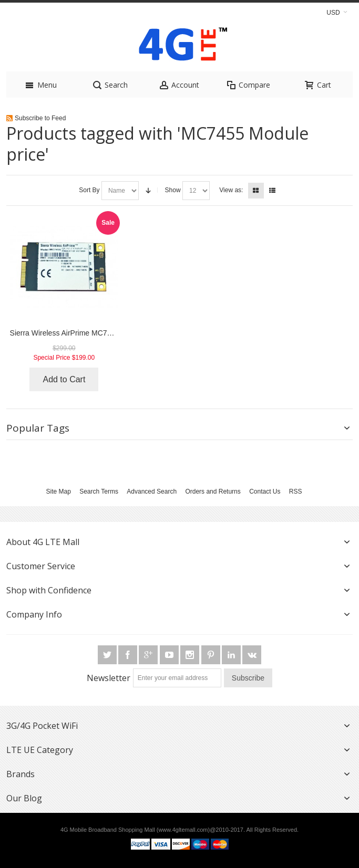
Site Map (58, 491)
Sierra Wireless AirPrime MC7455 (65, 333)
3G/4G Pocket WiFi (42, 726)
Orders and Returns (213, 491)
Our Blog (24, 798)
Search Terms (99, 491)
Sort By (89, 190)
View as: (231, 190)
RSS (296, 491)
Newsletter (109, 678)
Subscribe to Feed (40, 118)
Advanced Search (152, 491)
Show (173, 190)
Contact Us (265, 491)
